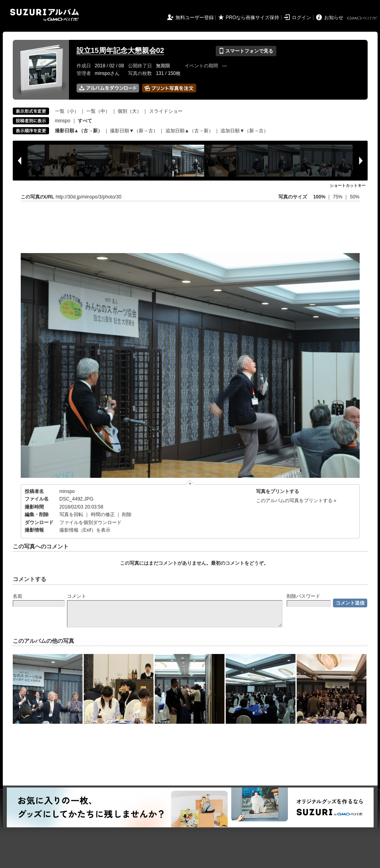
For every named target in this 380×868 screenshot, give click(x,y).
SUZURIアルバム (44, 15)
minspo (63, 121)
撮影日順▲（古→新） (79, 131)
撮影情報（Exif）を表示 (85, 530)
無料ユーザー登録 (195, 18)
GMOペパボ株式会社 (363, 18)
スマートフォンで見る (246, 51)
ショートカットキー (348, 186)
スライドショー (166, 111)
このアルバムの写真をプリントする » (296, 501)
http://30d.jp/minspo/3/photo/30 (89, 197)
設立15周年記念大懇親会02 (120, 51)
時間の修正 (103, 515)
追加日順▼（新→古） (244, 131)
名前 (18, 596)
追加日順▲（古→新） (189, 131)
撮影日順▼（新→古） (134, 131)
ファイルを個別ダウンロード (91, 522)
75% (338, 197)
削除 (127, 515)
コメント (77, 596)
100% (319, 197)
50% (354, 197)
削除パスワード (303, 596)
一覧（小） (67, 111)
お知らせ (334, 18)
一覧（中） (98, 111)
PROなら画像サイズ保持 (252, 18)
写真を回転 (71, 515)
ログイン (301, 18)
